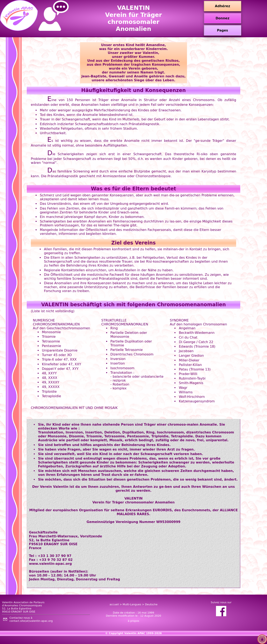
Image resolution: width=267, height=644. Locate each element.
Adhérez (223, 6)
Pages (223, 30)
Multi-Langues (132, 604)
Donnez (222, 18)
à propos (133, 621)
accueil (114, 604)
